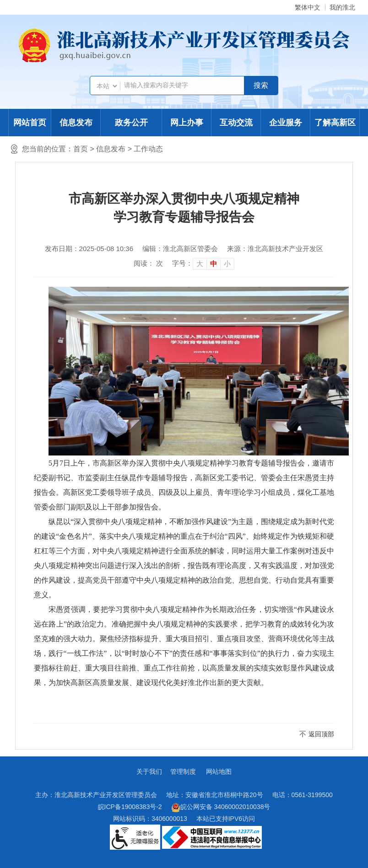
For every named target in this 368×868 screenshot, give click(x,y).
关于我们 (149, 772)
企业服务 (286, 123)
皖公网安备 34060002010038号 (221, 808)
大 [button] (200, 264)
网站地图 (219, 772)
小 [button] (227, 264)
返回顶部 (321, 734)
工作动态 (148, 149)
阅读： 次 (148, 263)
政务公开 (131, 123)
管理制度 (183, 772)
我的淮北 (342, 7)
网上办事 (187, 123)
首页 (81, 149)
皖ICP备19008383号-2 (130, 807)
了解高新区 (335, 123)
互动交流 (236, 123)
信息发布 (76, 123)
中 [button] (214, 264)
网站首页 (30, 123)
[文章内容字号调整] (203, 263)
